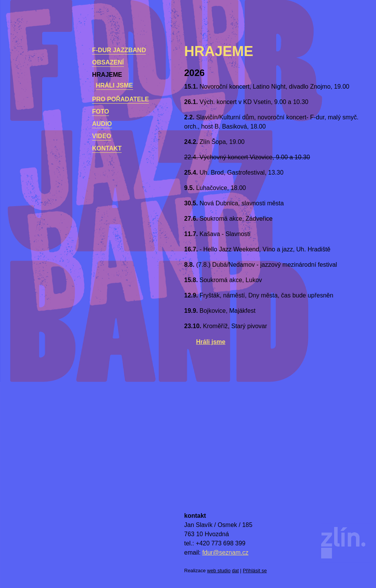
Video (102, 136)
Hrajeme (107, 75)
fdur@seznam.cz (225, 552)
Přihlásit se (255, 571)
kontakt (107, 148)
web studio (219, 571)
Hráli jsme (115, 85)
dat (236, 571)
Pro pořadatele (120, 99)
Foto (101, 111)
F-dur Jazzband (119, 50)
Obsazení (108, 62)
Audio (102, 124)
